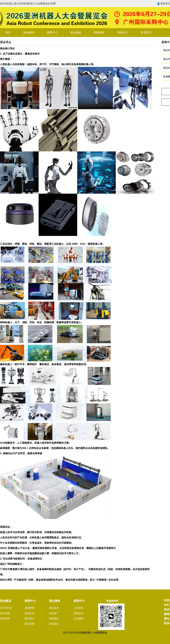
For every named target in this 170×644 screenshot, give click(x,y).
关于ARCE (6, 608)
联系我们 (146, 32)
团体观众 (54, 618)
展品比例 (29, 613)
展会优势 (5, 613)
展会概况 (29, 32)
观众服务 (76, 32)
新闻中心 (123, 32)
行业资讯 (79, 608)
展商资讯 (79, 613)
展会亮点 (29, 618)
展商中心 (52, 32)
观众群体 (54, 608)
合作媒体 (79, 618)
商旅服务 (99, 32)
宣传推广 (54, 613)
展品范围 (29, 624)
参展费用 (29, 608)
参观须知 (54, 624)
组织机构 (5, 618)
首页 (8, 32)
